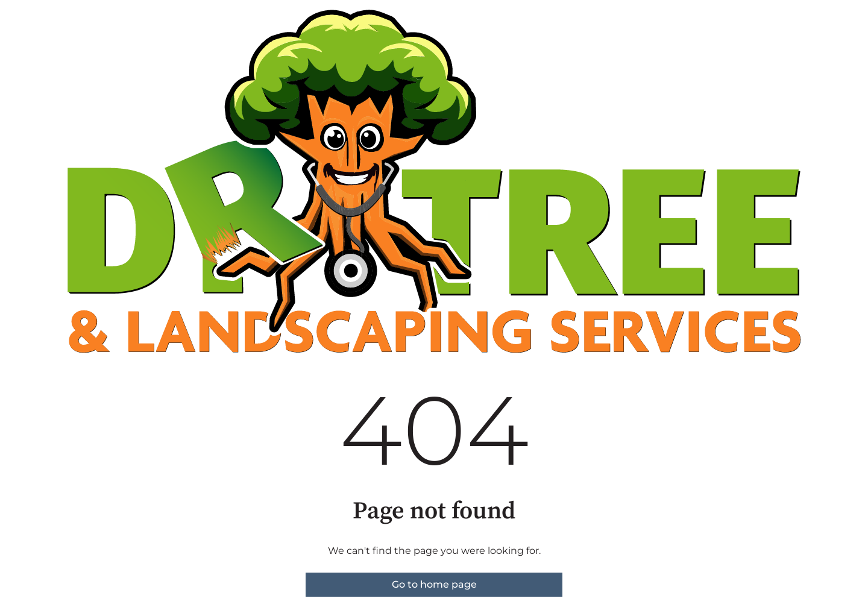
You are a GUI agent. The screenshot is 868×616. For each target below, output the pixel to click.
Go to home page (434, 584)
